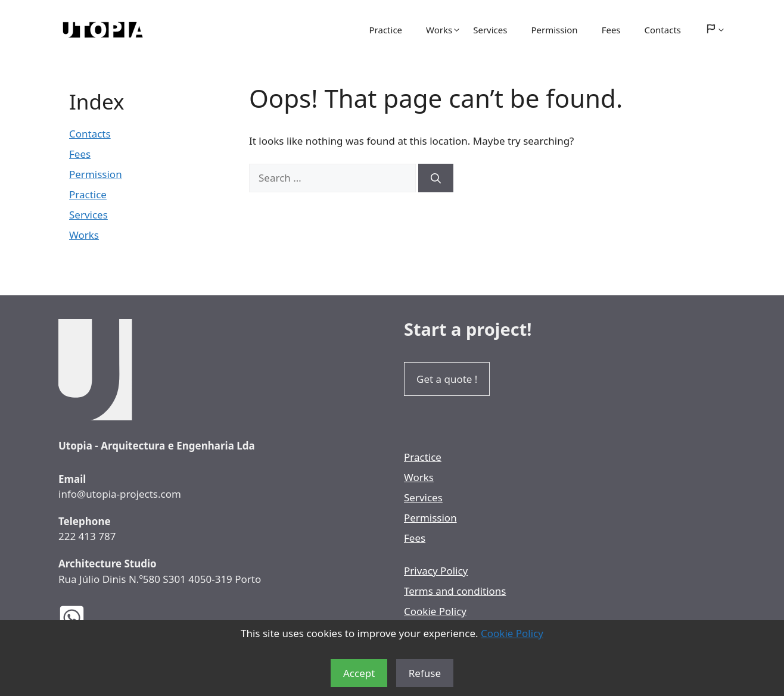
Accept (359, 673)
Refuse (425, 673)
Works (444, 30)
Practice (386, 30)
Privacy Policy (436, 571)
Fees (611, 30)
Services (490, 30)
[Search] (436, 178)
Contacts (663, 30)
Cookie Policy (512, 633)
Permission (554, 30)
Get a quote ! (447, 379)
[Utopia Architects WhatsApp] (81, 618)
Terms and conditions (455, 591)
